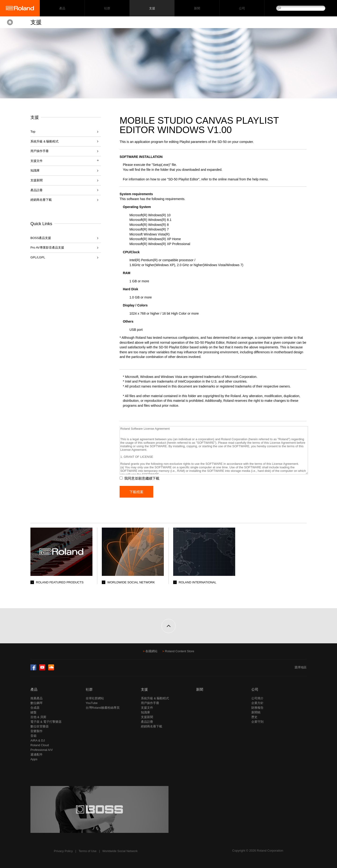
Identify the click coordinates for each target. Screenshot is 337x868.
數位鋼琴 (37, 703)
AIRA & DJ (38, 740)
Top (33, 132)
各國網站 (151, 651)
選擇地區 (300, 667)
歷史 (254, 717)
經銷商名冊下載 (41, 200)
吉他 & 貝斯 (38, 717)
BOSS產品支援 (41, 238)
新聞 (197, 8)
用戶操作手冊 (40, 151)
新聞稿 (256, 712)
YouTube (92, 703)
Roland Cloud (40, 745)
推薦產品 (37, 698)
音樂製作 (37, 731)
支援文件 (147, 708)
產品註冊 (37, 190)
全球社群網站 (95, 698)
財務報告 (257, 708)
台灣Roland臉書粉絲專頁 (103, 708)
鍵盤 (33, 712)
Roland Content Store (180, 651)
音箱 (33, 736)
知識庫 (35, 170)
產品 (34, 689)
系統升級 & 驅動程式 (44, 141)
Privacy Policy (63, 851)
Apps (34, 759)
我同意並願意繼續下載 (142, 478)
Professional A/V (42, 750)
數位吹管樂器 (40, 726)
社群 (107, 8)
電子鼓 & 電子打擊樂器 (46, 722)
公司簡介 (257, 698)
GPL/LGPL (38, 257)
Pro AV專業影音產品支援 (47, 248)
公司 (242, 8)
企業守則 (257, 722)
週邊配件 (37, 754)
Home (10, 22)
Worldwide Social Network (120, 851)
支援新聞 (37, 180)
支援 (152, 8)
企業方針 (257, 703)
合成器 (35, 708)
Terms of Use (88, 851)
